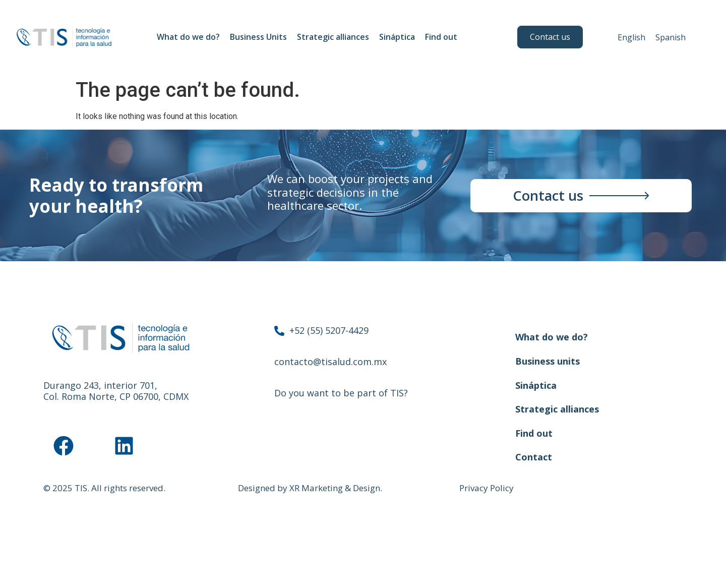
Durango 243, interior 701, (100, 385)
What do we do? (188, 37)
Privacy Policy (487, 488)
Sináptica (397, 37)
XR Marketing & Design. (336, 488)
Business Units (258, 37)
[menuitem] (631, 37)
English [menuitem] (631, 37)
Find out (444, 37)
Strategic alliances (333, 37)
